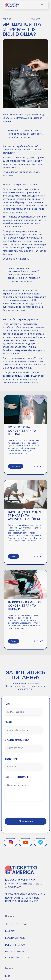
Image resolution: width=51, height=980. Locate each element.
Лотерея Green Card (17, 924)
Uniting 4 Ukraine (15, 952)
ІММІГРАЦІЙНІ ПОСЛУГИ (17, 957)
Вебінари (10, 931)
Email (8, 722)
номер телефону (17, 740)
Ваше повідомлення (19, 777)
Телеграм (11, 759)
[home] (12, 5)
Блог (8, 976)
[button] (42, 5)
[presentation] (25, 808)
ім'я (7, 704)
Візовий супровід (15, 938)
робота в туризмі (15, 945)
